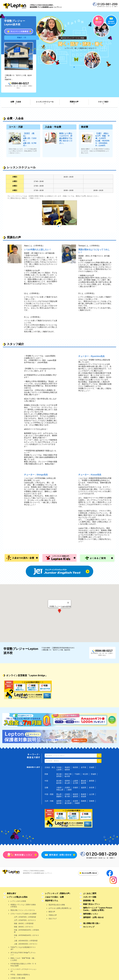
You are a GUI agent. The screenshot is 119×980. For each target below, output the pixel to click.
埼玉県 (85, 774)
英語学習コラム (52, 901)
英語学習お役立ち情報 (57, 905)
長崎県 (83, 801)
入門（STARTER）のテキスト (25, 920)
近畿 (46, 788)
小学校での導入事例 (18, 978)
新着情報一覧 (89, 901)
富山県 (67, 783)
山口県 (92, 794)
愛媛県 (59, 796)
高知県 (83, 796)
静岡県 (92, 781)
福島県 (67, 770)
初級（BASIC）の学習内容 (24, 923)
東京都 (59, 774)
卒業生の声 (53, 915)
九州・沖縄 (49, 801)
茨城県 (93, 774)
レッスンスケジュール (45, 102)
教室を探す (12, 893)
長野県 (67, 781)
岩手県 (83, 767)
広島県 (67, 794)
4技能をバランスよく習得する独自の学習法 (23, 906)
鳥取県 (75, 794)
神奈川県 (68, 774)
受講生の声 (74, 102)
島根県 (83, 794)
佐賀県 (75, 801)
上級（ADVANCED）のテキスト (26, 944)
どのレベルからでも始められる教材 (23, 914)
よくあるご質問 (90, 893)
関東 (46, 774)
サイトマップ (89, 927)
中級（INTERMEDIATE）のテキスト (26, 936)
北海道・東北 (50, 767)
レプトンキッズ (58, 893)
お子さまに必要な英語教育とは (60, 908)
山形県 (59, 770)
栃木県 (67, 776)
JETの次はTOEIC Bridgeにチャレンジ (23, 954)
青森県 (67, 767)
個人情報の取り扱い (92, 923)
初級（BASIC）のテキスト (24, 927)
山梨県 (75, 781)
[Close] (68, 603)
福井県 (83, 783)
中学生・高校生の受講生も (20, 975)
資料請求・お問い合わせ (93, 917)
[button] (59, 611)
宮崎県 (92, 801)
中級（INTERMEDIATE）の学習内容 (26, 931)
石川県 (75, 783)
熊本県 (59, 803)
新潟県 (59, 781)
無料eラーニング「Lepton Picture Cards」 (98, 909)
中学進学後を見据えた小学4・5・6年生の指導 (23, 965)
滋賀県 (83, 788)
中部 (46, 781)
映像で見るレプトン (92, 904)
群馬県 (59, 776)
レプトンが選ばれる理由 (17, 897)
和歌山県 (60, 790)
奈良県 (92, 788)
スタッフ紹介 (103, 102)
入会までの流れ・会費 (54, 897)
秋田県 (75, 767)
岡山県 (59, 794)
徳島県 (75, 796)
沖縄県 (77, 803)
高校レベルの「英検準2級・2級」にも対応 (23, 959)
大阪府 (59, 788)
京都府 (75, 788)
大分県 (67, 801)
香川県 (67, 796)
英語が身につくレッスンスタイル (23, 910)
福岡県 (59, 801)
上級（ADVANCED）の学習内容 (26, 941)
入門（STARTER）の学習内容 (25, 917)
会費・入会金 (16, 102)
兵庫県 (67, 788)
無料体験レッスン (91, 914)
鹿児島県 (68, 803)
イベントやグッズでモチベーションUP (23, 970)
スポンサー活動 (90, 897)
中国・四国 (49, 794)
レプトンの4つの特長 (18, 901)
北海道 (59, 767)
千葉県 (77, 774)
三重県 (69, 790)
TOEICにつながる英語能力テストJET (23, 948)
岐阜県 (59, 783)
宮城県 (92, 767)
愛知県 (83, 781)
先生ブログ (53, 919)
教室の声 (52, 912)
